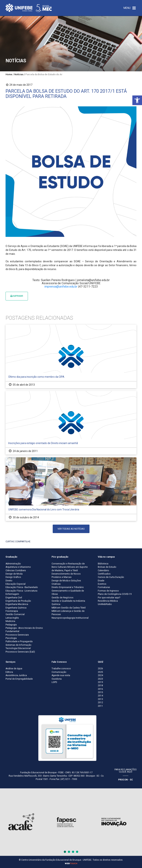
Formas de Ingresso (108, 591)
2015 (100, 692)
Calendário (103, 570)
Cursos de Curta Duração (111, 577)
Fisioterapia (12, 611)
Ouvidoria (57, 679)
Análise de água (14, 669)
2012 (100, 702)
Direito (9, 581)
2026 (100, 669)
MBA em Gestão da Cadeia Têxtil (69, 608)
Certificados (104, 574)
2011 (100, 706)
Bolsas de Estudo (107, 567)
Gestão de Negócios (62, 598)
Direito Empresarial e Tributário (68, 587)
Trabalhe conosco (61, 669)
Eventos (102, 584)
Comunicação (59, 672)
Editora (9, 672)
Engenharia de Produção (18, 601)
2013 (100, 699)
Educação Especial (16, 584)
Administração (13, 564)
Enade (101, 581)
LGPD (54, 682)
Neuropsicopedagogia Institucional (70, 618)
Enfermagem (12, 594)
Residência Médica (108, 601)
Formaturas (104, 587)
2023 (100, 679)
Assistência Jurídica (16, 675)
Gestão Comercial (15, 614)
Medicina (10, 621)
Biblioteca (103, 564)
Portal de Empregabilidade (19, 679)
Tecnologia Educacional (18, 648)
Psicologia (11, 638)
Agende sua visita (61, 675)
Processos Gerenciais (17, 635)
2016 (100, 689)
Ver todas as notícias (71, 529)
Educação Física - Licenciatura (21, 591)
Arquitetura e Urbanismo (18, 567)
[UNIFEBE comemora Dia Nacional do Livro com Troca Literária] (71, 489)
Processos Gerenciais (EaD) (20, 652)
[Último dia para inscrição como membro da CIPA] (71, 356)
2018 (100, 686)
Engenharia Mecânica (17, 604)
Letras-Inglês (12, 618)
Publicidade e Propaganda (19, 641)
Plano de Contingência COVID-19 (115, 594)
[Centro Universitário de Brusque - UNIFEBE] (29, 8)
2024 (100, 675)
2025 (100, 672)
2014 (100, 696)
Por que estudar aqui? (109, 598)
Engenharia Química (16, 608)
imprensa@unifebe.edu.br (61, 287)
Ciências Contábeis (16, 570)
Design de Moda (14, 574)
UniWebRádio (105, 604)
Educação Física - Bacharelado (22, 587)
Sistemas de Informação (18, 645)
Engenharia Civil (14, 598)
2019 (100, 682)
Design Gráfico (13, 577)
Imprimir (17, 296)
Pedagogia (11, 625)
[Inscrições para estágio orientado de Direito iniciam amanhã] (71, 423)
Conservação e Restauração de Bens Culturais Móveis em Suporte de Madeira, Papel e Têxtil (70, 567)
